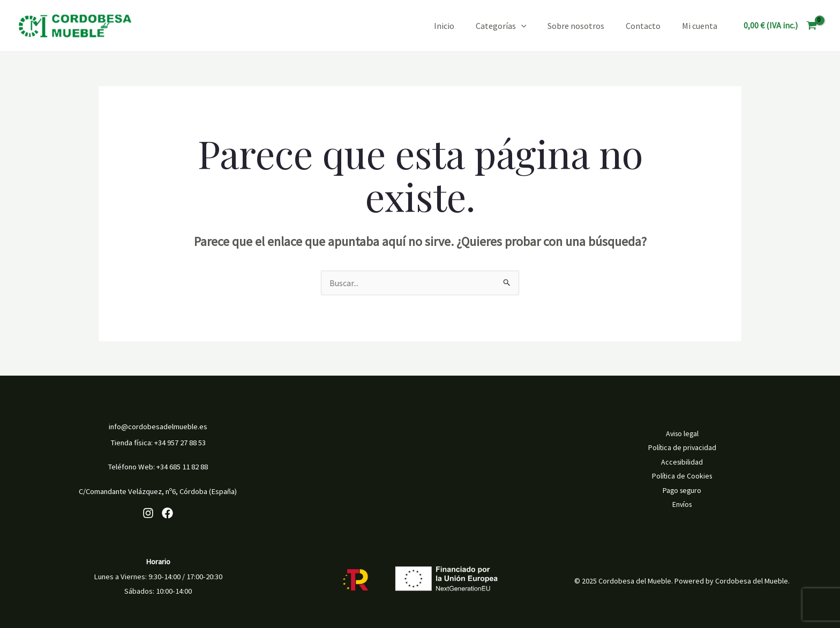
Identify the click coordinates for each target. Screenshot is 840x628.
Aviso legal (682, 435)
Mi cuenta (700, 26)
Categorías (501, 26)
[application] (521, 26)
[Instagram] (148, 513)
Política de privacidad (682, 448)
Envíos (682, 504)
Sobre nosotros (576, 26)
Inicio (444, 26)
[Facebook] (167, 513)
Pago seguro (682, 490)
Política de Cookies (682, 476)
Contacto (643, 26)
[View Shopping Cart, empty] (780, 26)
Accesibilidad (682, 462)
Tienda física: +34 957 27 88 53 (158, 443)
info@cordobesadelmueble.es (158, 427)
